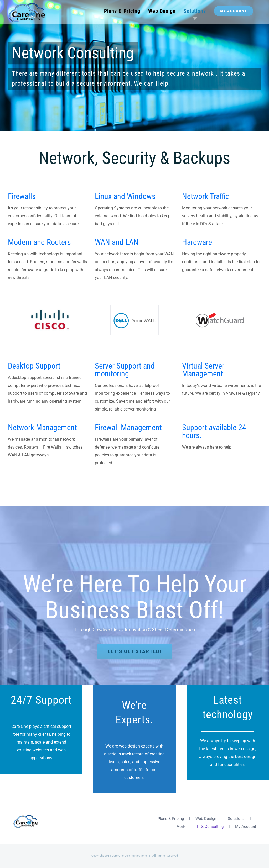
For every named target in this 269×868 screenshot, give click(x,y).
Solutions (236, 819)
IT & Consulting (210, 827)
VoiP (181, 827)
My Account (246, 827)
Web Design (206, 819)
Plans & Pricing (171, 819)
